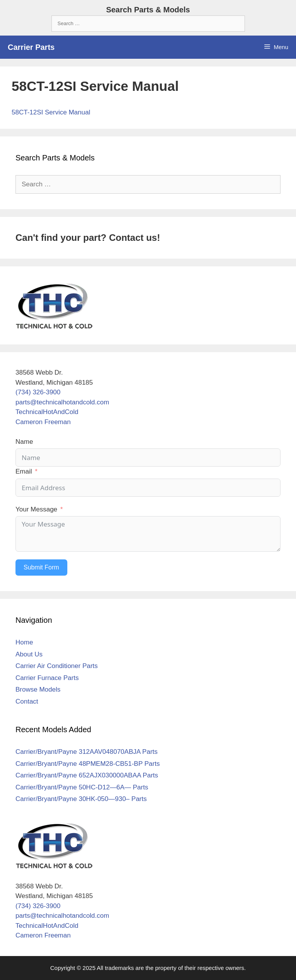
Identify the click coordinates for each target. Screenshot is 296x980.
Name (24, 442)
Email (24, 471)
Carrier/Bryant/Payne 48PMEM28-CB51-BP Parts (88, 764)
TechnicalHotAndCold (47, 412)
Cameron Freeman (43, 422)
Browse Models (38, 689)
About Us (29, 654)
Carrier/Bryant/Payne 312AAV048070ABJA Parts (86, 752)
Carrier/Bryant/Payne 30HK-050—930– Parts (81, 799)
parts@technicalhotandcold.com (62, 402)
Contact (27, 701)
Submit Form (41, 567)
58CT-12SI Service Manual (51, 112)
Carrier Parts (31, 47)
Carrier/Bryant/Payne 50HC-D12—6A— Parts (82, 787)
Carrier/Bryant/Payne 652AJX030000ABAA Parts (87, 775)
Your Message (36, 509)
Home (24, 642)
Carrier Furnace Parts (47, 678)
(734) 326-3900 (38, 392)
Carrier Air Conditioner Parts (57, 666)
